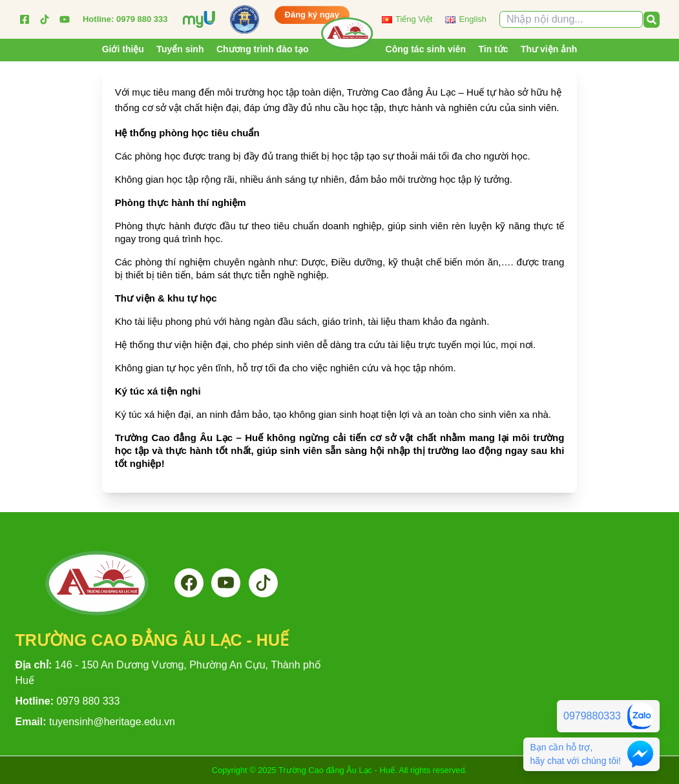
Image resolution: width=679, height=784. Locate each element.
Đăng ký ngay (312, 15)
